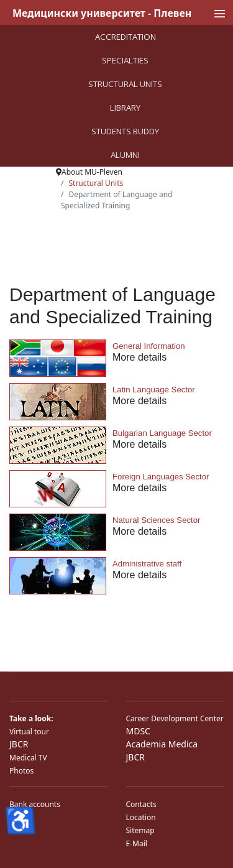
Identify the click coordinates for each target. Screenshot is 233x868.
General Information (149, 346)
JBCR (19, 744)
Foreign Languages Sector (161, 477)
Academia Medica (162, 744)
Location (141, 817)
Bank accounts (35, 804)
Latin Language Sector (154, 390)
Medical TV (28, 758)
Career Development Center (175, 718)
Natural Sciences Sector (156, 520)
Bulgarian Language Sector (162, 433)
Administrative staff (147, 564)
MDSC (138, 731)
